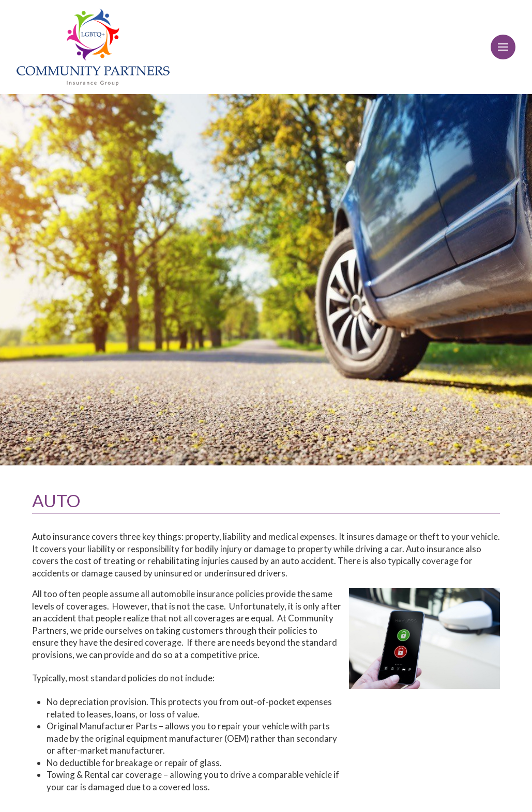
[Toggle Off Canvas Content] (503, 47)
